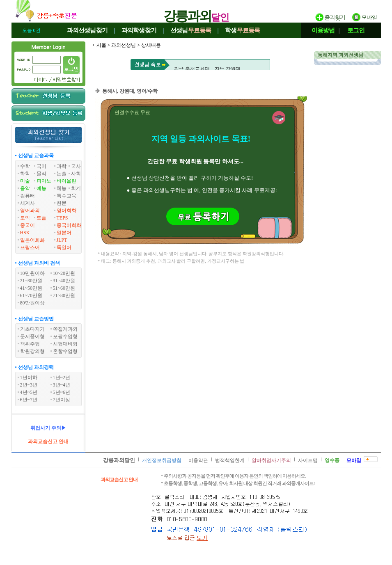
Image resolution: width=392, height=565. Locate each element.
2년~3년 (29, 385)
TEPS (62, 218)
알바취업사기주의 (271, 460)
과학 (62, 166)
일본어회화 (32, 240)
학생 (243, 30)
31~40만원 (64, 281)
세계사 (28, 203)
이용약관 (198, 460)
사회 (76, 174)
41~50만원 (31, 288)
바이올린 (66, 181)
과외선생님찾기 (87, 30)
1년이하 (29, 377)
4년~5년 (29, 392)
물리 (41, 174)
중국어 (28, 225)
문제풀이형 (32, 336)
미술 (25, 181)
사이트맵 (308, 460)
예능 (41, 188)
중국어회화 (69, 225)
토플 (41, 218)
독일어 (64, 247)
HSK (25, 233)
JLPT (62, 240)
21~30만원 (31, 281)
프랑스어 (30, 247)
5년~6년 (62, 392)
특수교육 (66, 196)
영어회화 (66, 210)
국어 (41, 166)
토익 (25, 218)
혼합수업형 (65, 351)
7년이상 (62, 400)
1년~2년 (62, 377)
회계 (76, 188)
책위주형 (30, 344)
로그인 (356, 30)
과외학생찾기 (139, 30)
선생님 (191, 30)
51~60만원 (64, 288)
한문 (62, 203)
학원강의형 (32, 351)
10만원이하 (32, 273)
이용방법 (323, 30)
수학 (25, 166)
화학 (25, 174)
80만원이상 (32, 303)
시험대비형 (65, 344)
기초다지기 (32, 329)
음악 (25, 188)
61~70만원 (31, 295)
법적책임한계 (230, 460)
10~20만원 (64, 273)
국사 (76, 166)
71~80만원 (64, 295)
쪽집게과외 (65, 329)
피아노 (44, 181)
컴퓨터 (28, 196)
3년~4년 (62, 385)
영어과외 (30, 210)
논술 (62, 174)
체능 (62, 188)
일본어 (64, 233)
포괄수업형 (65, 336)
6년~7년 (29, 400)
